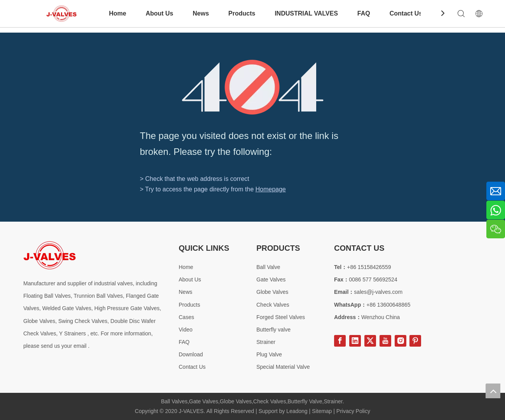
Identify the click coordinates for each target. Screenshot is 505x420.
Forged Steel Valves (281, 317)
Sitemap (322, 411)
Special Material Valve (283, 367)
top (493, 391)
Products (242, 13)
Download (191, 354)
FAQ (364, 13)
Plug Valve (269, 354)
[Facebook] (340, 341)
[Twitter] (370, 341)
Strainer (266, 342)
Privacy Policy (353, 411)
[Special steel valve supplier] (50, 255)
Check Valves (273, 305)
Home (117, 13)
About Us (159, 13)
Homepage (270, 189)
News (201, 13)
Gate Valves (271, 279)
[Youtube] (385, 341)
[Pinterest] (415, 341)
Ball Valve (268, 267)
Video (186, 330)
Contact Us (406, 13)
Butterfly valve (273, 330)
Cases (186, 317)
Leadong (297, 411)
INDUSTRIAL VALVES (306, 13)
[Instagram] (401, 341)
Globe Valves (272, 292)
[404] (253, 87)
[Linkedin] (355, 341)
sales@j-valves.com (378, 292)
